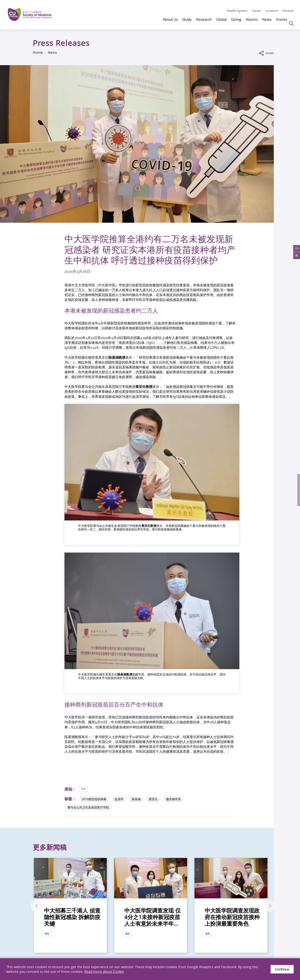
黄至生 (153, 593)
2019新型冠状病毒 (94, 593)
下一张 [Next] (267, 700)
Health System (237, 11)
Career (257, 11)
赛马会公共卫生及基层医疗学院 (88, 602)
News (52, 53)
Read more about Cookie (104, 971)
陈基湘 (136, 593)
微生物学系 (173, 593)
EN (295, 250)
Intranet (288, 11)
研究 (85, 583)
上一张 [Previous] (32, 700)
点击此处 (30, 868)
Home (38, 53)
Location (272, 11)
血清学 (119, 593)
